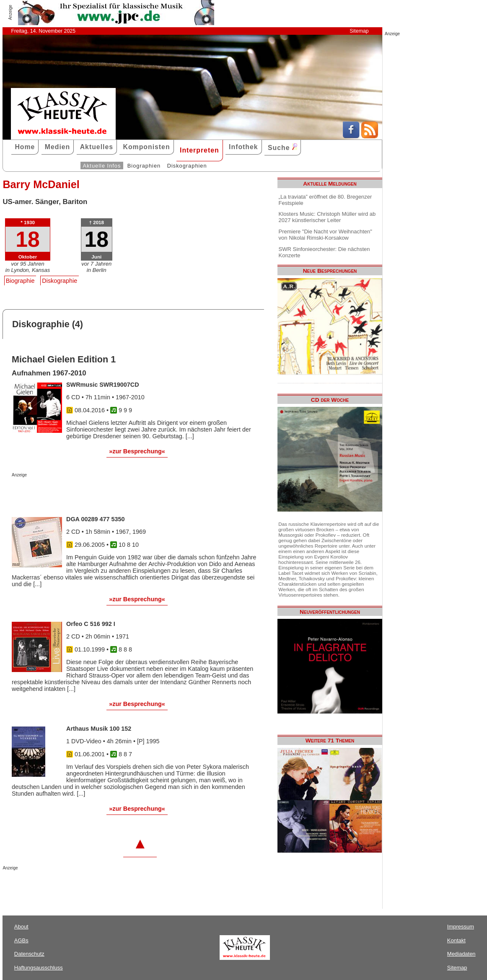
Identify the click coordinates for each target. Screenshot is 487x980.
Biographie (20, 281)
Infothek (243, 147)
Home (25, 147)
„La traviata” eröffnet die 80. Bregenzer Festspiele (325, 200)
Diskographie (60, 281)
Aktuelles (97, 147)
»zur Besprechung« (137, 451)
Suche (282, 147)
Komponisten (146, 147)
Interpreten (199, 150)
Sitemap (359, 31)
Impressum (461, 927)
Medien (58, 147)
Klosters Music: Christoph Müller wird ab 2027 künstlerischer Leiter (327, 217)
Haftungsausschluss (39, 968)
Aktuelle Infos (102, 166)
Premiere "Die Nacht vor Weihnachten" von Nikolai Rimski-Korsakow (325, 235)
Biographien (144, 166)
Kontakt (456, 940)
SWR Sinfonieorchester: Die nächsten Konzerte (324, 252)
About (21, 927)
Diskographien (187, 166)
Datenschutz (29, 954)
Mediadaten (461, 954)
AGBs (21, 940)
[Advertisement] (110, 494)
